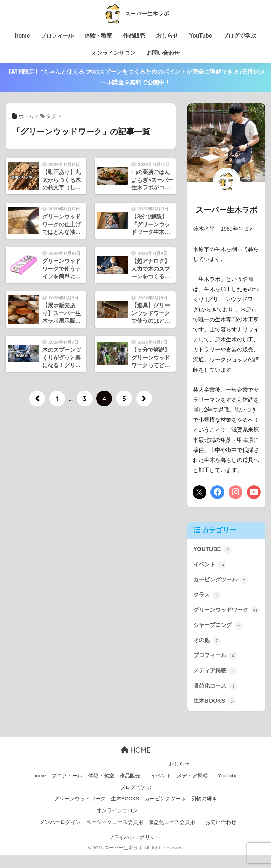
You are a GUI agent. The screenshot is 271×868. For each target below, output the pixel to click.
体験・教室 (98, 36)
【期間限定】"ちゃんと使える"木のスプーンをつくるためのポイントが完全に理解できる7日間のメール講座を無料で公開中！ (136, 77)
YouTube (200, 36)
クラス (208, 596)
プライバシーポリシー (134, 850)
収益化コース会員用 (172, 835)
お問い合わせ (163, 53)
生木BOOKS (215, 714)
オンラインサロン (113, 53)
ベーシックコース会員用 (115, 835)
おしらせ (167, 36)
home (23, 36)
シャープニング (219, 637)
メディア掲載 (216, 683)
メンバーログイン (60, 835)
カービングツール (222, 580)
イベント (210, 565)
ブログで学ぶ (239, 36)
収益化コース (216, 699)
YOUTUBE (213, 549)
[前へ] (37, 399)
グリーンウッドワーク (223, 616)
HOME (135, 763)
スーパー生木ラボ (135, 13)
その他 (208, 652)
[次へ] (144, 399)
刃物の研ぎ (204, 812)
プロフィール (57, 36)
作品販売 (134, 36)
